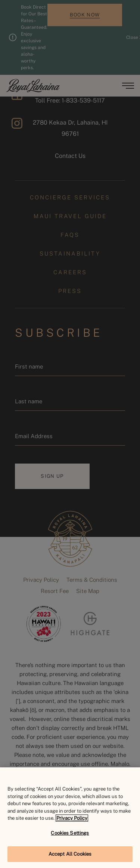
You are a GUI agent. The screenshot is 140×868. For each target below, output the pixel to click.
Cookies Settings (70, 833)
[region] (70, 818)
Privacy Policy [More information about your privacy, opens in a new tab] (72, 818)
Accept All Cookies (70, 854)
